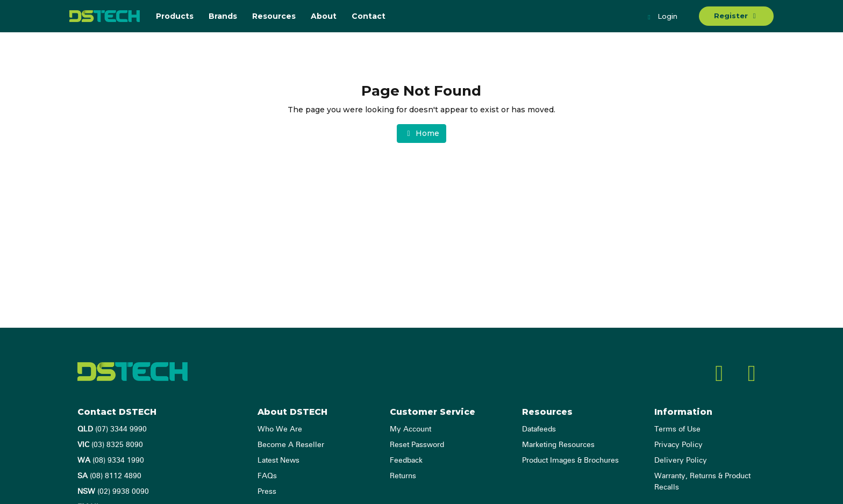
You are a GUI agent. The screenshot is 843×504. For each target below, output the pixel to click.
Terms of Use (677, 429)
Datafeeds (539, 429)
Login (661, 17)
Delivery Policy (681, 460)
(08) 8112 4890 (109, 476)
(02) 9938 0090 (113, 492)
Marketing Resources (558, 445)
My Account (410, 429)
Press (267, 492)
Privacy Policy (678, 445)
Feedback (406, 460)
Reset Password (417, 445)
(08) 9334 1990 (111, 460)
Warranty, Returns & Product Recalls (702, 482)
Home (421, 133)
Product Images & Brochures (570, 460)
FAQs (267, 476)
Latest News (278, 460)
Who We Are (280, 429)
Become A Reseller (291, 445)
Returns (403, 476)
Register (736, 16)
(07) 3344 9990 (112, 429)
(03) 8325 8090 (110, 445)
